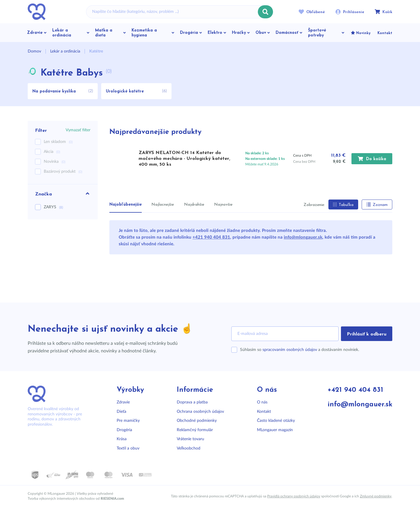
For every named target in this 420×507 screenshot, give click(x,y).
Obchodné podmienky (197, 421)
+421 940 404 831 (211, 237)
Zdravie (123, 402)
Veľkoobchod (189, 448)
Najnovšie (223, 205)
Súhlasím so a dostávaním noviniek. (300, 350)
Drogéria (124, 430)
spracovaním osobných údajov (290, 350)
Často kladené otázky (276, 421)
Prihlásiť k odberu (367, 334)
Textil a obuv (128, 448)
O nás (262, 402)
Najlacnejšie (163, 205)
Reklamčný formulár (195, 430)
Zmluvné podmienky (376, 496)
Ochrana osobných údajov (200, 412)
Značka (63, 194)
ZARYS (53, 207)
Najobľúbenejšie (126, 205)
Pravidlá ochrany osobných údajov (294, 496)
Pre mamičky (128, 421)
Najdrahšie (194, 205)
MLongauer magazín (275, 430)
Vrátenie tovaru (190, 439)
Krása (122, 439)
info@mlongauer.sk (303, 237)
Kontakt (264, 412)
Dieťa (121, 412)
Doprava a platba (192, 402)
